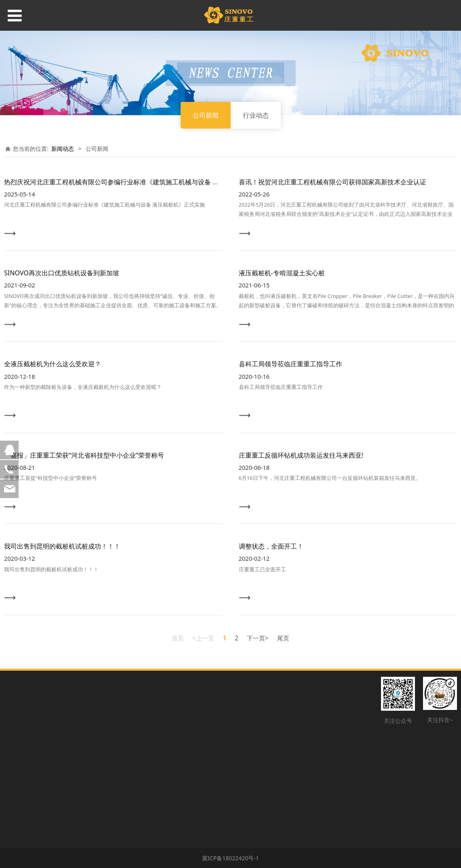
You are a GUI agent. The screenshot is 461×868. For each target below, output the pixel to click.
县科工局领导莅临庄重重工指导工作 (290, 364)
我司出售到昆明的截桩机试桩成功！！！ (62, 546)
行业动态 (256, 115)
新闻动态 (63, 149)
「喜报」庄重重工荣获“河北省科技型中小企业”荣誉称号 (84, 455)
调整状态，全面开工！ (271, 546)
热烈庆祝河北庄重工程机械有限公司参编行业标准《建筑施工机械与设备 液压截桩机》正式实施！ (144, 182)
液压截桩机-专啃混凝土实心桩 (282, 273)
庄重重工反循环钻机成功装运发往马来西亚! (301, 455)
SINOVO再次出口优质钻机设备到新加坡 (62, 273)
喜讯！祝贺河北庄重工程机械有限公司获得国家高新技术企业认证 (333, 182)
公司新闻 (206, 115)
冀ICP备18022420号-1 (230, 858)
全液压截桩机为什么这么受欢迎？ (53, 364)
